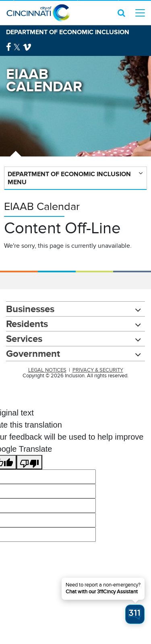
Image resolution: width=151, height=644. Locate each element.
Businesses (30, 309)
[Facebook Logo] (9, 47)
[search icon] (121, 13)
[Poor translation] (29, 462)
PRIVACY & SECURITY (98, 370)
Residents (27, 324)
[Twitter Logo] (17, 47)
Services (24, 338)
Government (33, 353)
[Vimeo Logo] (27, 47)
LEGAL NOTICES (47, 370)
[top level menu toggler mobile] (140, 13)
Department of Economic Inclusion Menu (69, 178)
